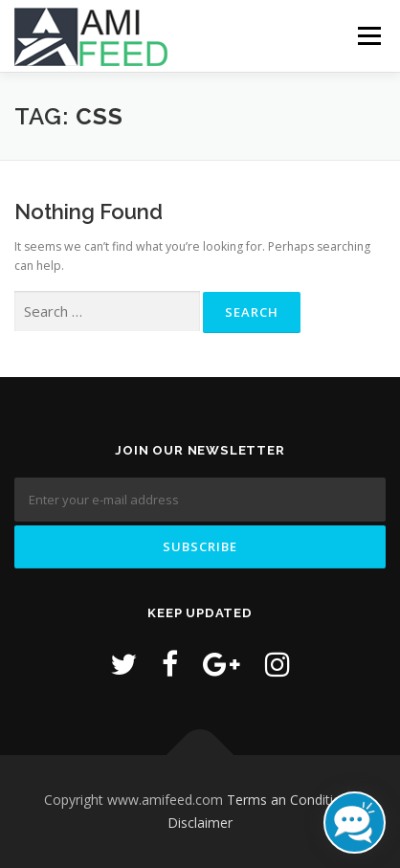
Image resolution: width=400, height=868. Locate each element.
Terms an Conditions (291, 800)
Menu (368, 36)
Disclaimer (200, 823)
